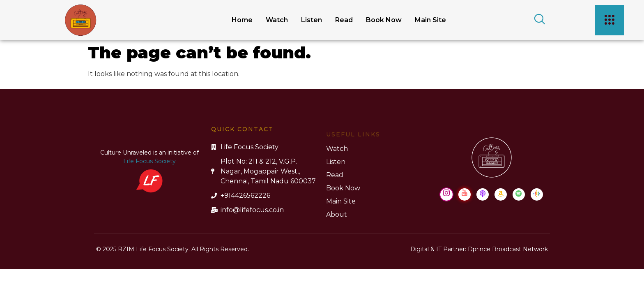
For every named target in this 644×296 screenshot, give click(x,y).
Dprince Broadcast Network (508, 249)
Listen (312, 20)
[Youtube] (465, 194)
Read (344, 20)
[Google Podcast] (537, 194)
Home (242, 20)
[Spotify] (519, 194)
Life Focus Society (149, 161)
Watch (277, 20)
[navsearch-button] (537, 20)
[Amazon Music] (501, 194)
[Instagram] (446, 194)
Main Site (430, 20)
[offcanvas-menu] (609, 20)
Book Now (384, 20)
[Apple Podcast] (483, 194)
